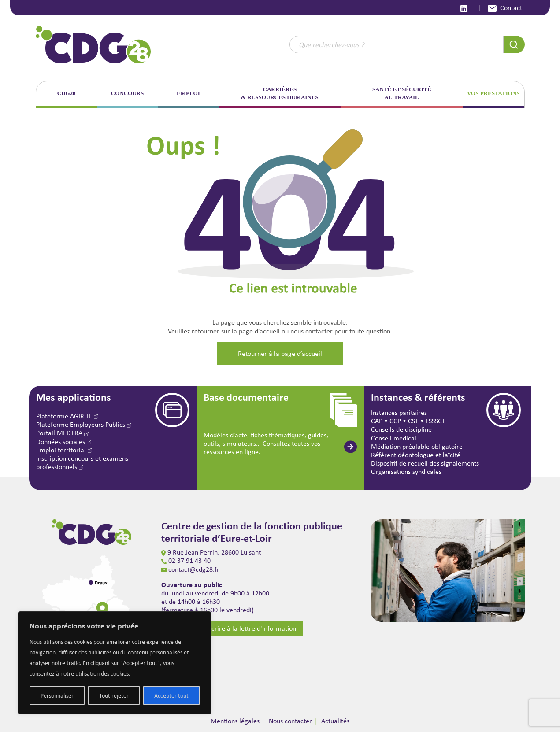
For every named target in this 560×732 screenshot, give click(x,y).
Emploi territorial (64, 450)
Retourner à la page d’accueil (280, 353)
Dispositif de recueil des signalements (425, 463)
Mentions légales (235, 721)
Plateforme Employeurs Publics (84, 424)
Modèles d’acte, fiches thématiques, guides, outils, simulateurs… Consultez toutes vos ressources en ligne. (266, 443)
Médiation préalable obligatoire (417, 446)
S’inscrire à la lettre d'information (239, 628)
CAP (377, 421)
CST (413, 421)
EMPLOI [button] (188, 93)
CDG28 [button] (67, 93)
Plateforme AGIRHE (67, 416)
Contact (505, 8)
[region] (115, 663)
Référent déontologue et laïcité (416, 455)
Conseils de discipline (401, 429)
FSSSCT (436, 421)
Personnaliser (57, 695)
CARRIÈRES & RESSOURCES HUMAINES (280, 93)
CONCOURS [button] (127, 93)
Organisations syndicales (406, 471)
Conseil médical (394, 438)
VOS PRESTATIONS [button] (493, 93)
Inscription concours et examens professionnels (82, 462)
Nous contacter (290, 721)
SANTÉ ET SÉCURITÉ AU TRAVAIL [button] (402, 93)
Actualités (335, 721)
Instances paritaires (399, 412)
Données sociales (64, 442)
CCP (395, 421)
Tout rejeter (114, 695)
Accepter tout (171, 695)
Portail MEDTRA (62, 433)
